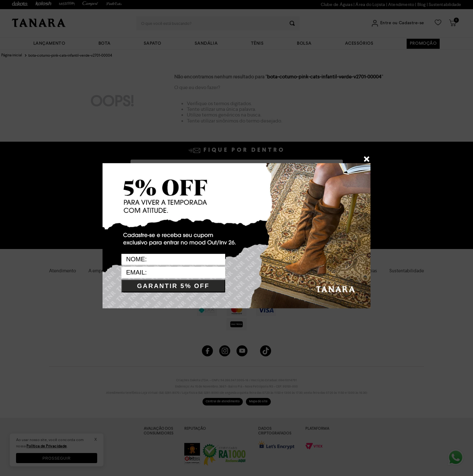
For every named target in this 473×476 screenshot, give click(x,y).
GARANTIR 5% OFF (173, 286)
